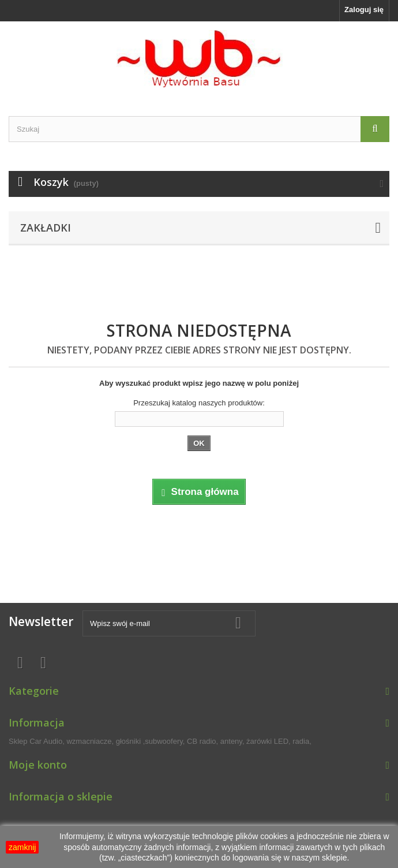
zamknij (22, 847)
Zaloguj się (364, 10)
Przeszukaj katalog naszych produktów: (199, 403)
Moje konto (38, 765)
